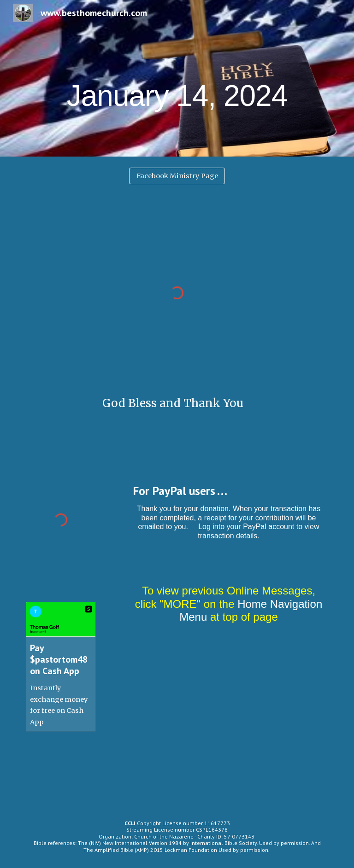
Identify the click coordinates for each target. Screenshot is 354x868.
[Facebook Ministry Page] (177, 176)
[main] (177, 78)
